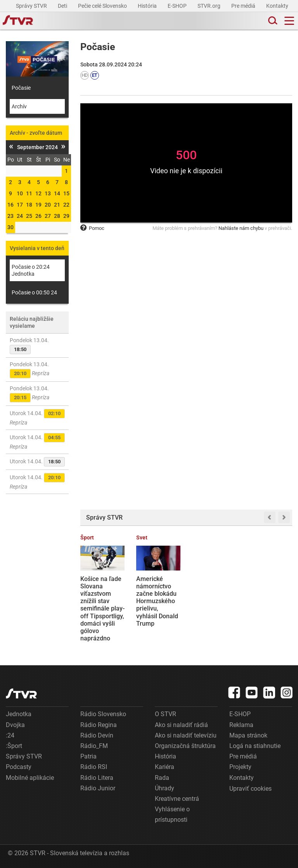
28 (57, 216)
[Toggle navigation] (289, 21)
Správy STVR (32, 6)
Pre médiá (244, 6)
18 (29, 205)
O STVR (165, 714)
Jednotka (19, 714)
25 (29, 216)
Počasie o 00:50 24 (34, 292)
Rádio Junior (98, 788)
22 (66, 205)
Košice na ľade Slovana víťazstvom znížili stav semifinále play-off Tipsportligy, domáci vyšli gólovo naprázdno (102, 609)
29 (66, 216)
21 (57, 205)
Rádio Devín (97, 735)
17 (20, 205)
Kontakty (277, 6)
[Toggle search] (272, 21)
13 (48, 193)
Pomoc (92, 228)
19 (38, 205)
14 (57, 193)
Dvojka (15, 725)
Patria (88, 756)
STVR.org (210, 6)
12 (38, 193)
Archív (19, 106)
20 (48, 205)
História (148, 6)
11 (29, 193)
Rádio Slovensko (103, 714)
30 (10, 227)
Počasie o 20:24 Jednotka (31, 270)
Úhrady (165, 788)
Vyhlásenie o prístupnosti (172, 814)
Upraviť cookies (250, 789)
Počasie (21, 88)
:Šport (14, 746)
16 (10, 205)
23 (10, 216)
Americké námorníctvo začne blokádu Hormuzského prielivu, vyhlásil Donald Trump (157, 601)
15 (66, 193)
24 (20, 216)
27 (48, 216)
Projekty (240, 767)
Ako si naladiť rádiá (181, 725)
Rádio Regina (99, 725)
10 (20, 193)
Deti (63, 6)
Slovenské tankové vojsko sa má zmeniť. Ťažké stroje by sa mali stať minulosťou (269, 598)
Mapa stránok (248, 735)
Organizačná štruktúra (185, 746)
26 (38, 216)
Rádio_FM (94, 746)
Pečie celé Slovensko (103, 6)
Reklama (241, 725)
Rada (162, 778)
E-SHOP (178, 6)
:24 (10, 735)
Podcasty (19, 767)
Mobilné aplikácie (30, 778)
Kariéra (165, 767)
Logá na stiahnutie (255, 746)
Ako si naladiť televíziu (186, 735)
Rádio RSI (94, 767)
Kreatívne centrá (177, 799)
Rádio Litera (97, 778)
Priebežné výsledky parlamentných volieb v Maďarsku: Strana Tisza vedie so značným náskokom (213, 609)
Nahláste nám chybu (241, 228)
